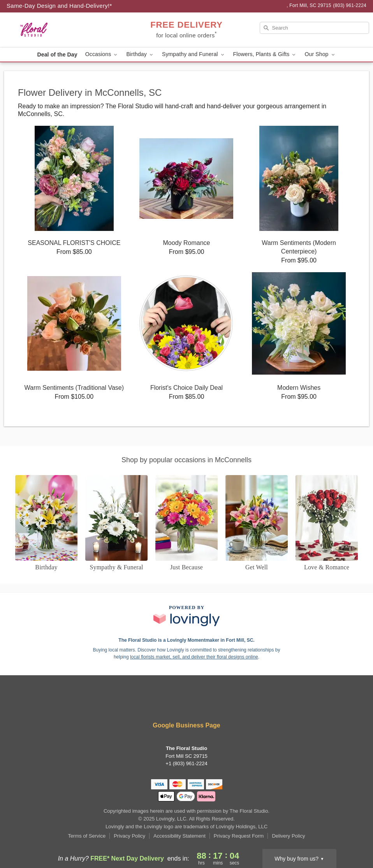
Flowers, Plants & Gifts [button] (265, 54)
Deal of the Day (57, 55)
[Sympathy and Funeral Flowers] (116, 523)
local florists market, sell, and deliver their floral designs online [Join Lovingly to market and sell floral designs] (194, 657)
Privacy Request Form (239, 836)
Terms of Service (87, 836)
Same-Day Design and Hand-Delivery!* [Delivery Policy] (59, 6)
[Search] (314, 28)
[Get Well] (257, 523)
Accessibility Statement (179, 836)
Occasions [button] (102, 54)
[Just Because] (186, 523)
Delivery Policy (288, 836)
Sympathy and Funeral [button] (194, 54)
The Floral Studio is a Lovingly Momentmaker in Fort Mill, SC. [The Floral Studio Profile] (186, 640)
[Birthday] (46, 523)
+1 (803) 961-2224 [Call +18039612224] (186, 763)
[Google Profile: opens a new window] (210, 704)
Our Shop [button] (320, 54)
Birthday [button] (140, 54)
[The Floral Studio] (62, 30)
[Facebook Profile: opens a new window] (164, 704)
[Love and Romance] (327, 523)
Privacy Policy (129, 836)
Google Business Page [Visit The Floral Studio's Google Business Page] (186, 725)
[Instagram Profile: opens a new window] (187, 704)
